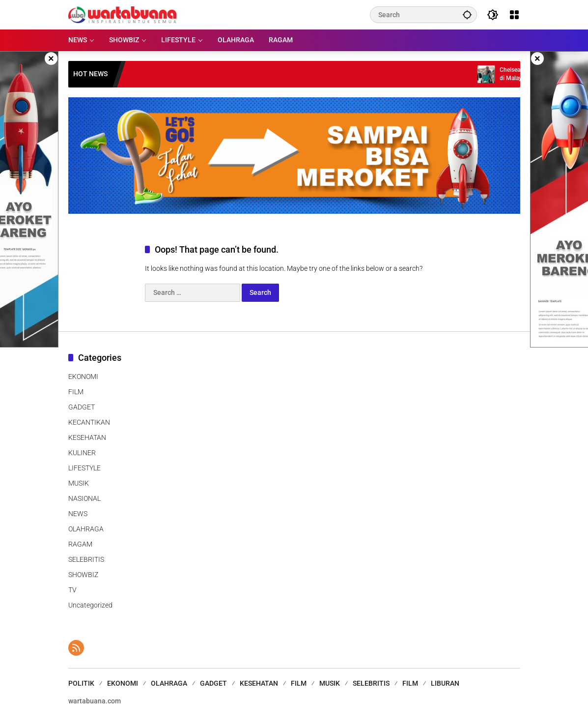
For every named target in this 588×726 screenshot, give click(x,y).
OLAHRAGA (86, 529)
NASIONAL (84, 498)
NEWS (78, 514)
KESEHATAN (87, 437)
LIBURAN (445, 683)
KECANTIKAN (89, 422)
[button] (467, 15)
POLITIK (81, 683)
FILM (76, 392)
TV (72, 590)
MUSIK (79, 483)
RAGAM (80, 544)
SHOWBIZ (83, 575)
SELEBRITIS (86, 559)
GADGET (82, 407)
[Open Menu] (514, 15)
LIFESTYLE (84, 468)
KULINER (82, 453)
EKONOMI (83, 377)
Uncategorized (90, 605)
